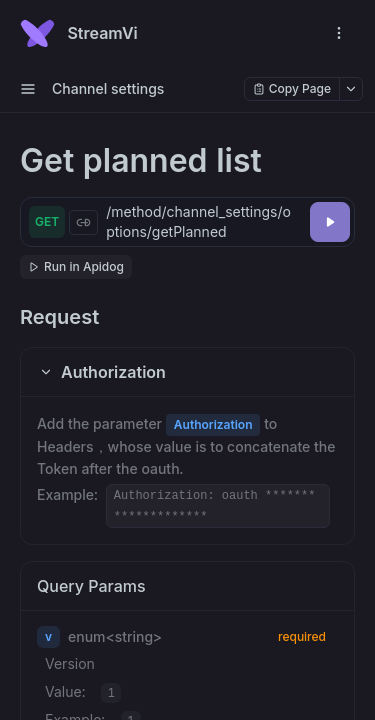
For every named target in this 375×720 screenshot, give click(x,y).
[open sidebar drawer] (28, 89)
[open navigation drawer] (339, 33)
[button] (187, 372)
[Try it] (330, 222)
